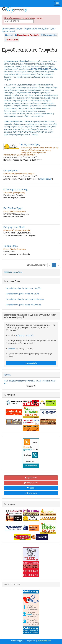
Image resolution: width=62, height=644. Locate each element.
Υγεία (52, 29)
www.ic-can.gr (45, 179)
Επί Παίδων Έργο (13, 208)
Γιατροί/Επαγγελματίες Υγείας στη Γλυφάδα (24, 288)
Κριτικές (7, 375)
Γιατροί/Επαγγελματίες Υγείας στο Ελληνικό (24, 305)
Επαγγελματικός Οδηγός (12, 29)
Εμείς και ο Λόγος (30, 145)
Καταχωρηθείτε (31, 363)
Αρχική (9, 35)
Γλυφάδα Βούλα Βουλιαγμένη (36, 29)
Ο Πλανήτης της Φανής (16, 189)
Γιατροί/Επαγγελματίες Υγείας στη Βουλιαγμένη (25, 299)
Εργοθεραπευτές (9, 31)
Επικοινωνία (31, 493)
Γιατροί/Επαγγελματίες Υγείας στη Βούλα (23, 294)
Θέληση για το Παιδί (14, 227)
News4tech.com (45, 641)
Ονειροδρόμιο (11, 171)
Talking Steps (11, 246)
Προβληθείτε (31, 478)
